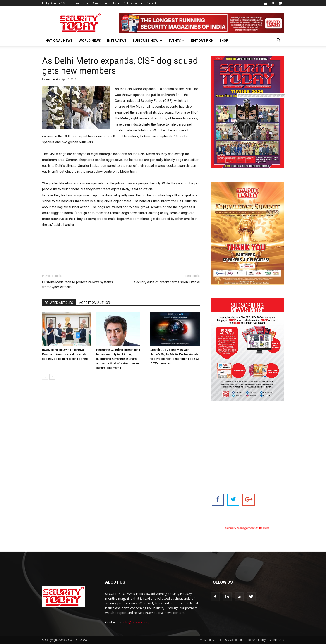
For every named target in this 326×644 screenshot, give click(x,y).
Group (97, 3)
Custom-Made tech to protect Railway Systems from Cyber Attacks (78, 285)
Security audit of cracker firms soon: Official (167, 282)
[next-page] (52, 377)
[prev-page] (45, 377)
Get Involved (133, 3)
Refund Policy (257, 640)
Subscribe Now (147, 40)
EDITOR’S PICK (202, 40)
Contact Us (277, 640)
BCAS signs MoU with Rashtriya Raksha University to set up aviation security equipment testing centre (66, 354)
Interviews (117, 40)
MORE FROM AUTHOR (94, 303)
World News (90, 40)
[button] (278, 41)
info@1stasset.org (136, 622)
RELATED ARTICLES (59, 303)
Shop (224, 40)
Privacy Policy (206, 640)
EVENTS (177, 40)
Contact (151, 3)
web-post (52, 79)
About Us (112, 3)
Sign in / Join (82, 3)
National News (59, 40)
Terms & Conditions (231, 640)
